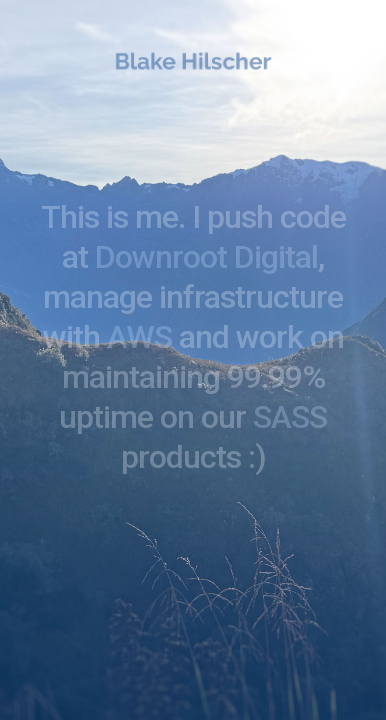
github (147, 654)
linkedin (225, 654)
